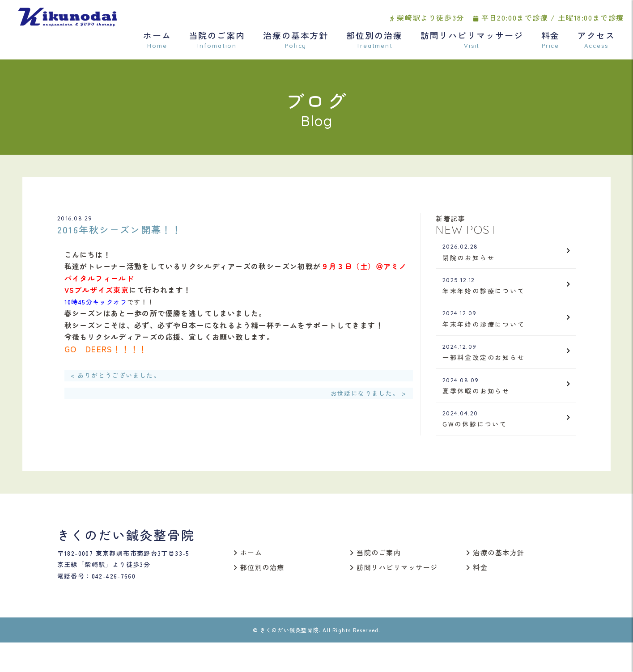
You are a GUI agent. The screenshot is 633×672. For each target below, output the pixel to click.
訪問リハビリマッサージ (472, 43)
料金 (551, 43)
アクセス (596, 43)
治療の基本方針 (296, 43)
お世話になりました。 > (369, 395)
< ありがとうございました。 (116, 378)
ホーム (157, 43)
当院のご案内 (217, 43)
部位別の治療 (374, 43)
